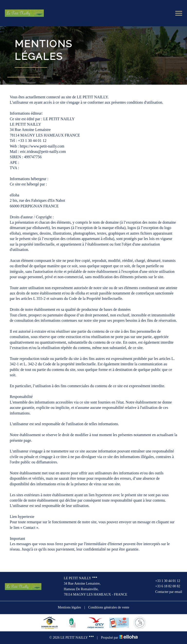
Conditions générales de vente (109, 607)
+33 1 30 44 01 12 (165, 581)
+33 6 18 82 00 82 (165, 587)
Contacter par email (166, 592)
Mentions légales (69, 607)
